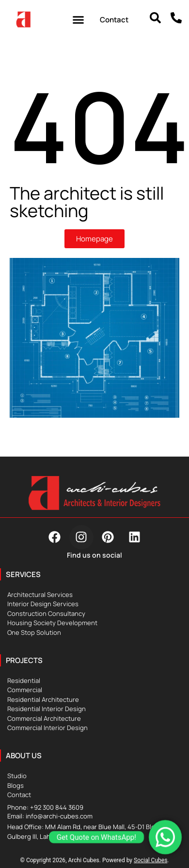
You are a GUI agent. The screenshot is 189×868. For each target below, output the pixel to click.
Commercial (25, 690)
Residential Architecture (43, 699)
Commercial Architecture (44, 718)
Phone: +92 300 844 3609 (45, 807)
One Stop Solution (34, 632)
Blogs (16, 785)
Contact (19, 795)
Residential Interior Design (47, 709)
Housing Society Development (52, 623)
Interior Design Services (43, 604)
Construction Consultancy (46, 613)
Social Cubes (150, 860)
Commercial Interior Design (47, 728)
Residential (24, 681)
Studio (17, 776)
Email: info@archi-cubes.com (50, 816)
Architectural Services (40, 595)
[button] (79, 19)
